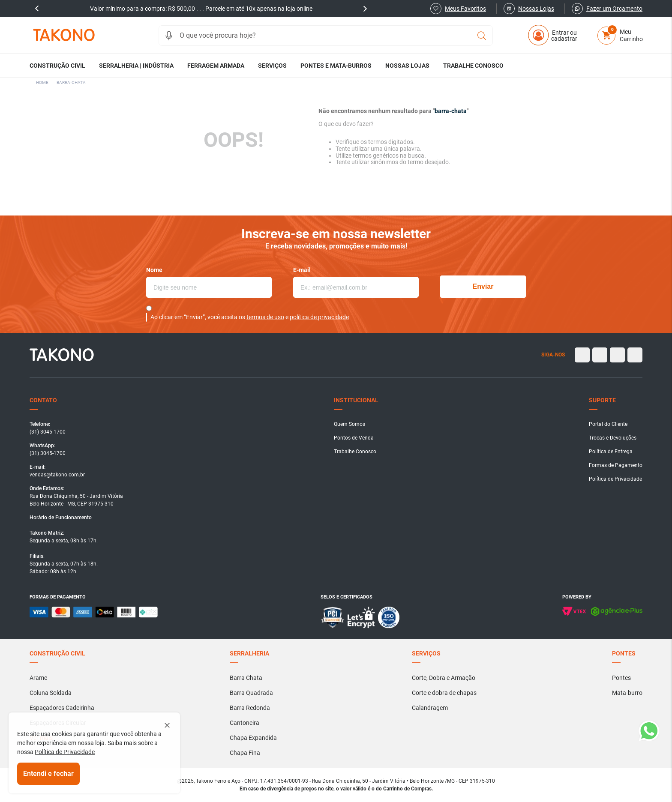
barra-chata (71, 82)
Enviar (483, 286)
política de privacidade (319, 317)
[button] (169, 36)
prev (37, 9)
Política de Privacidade (65, 752)
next (365, 9)
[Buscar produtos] (482, 36)
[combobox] (326, 36)
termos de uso (265, 317)
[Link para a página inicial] (42, 83)
